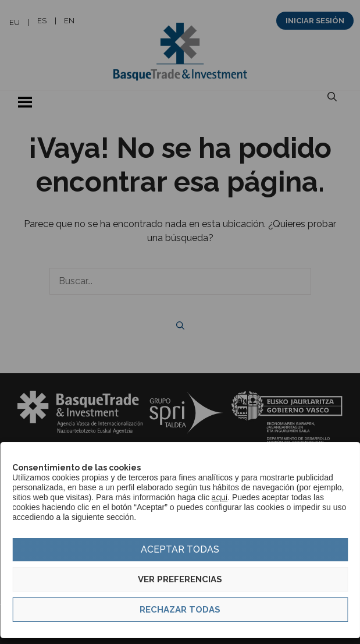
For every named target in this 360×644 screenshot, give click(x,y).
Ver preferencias (180, 579)
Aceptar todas (180, 549)
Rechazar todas (180, 610)
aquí (220, 497)
